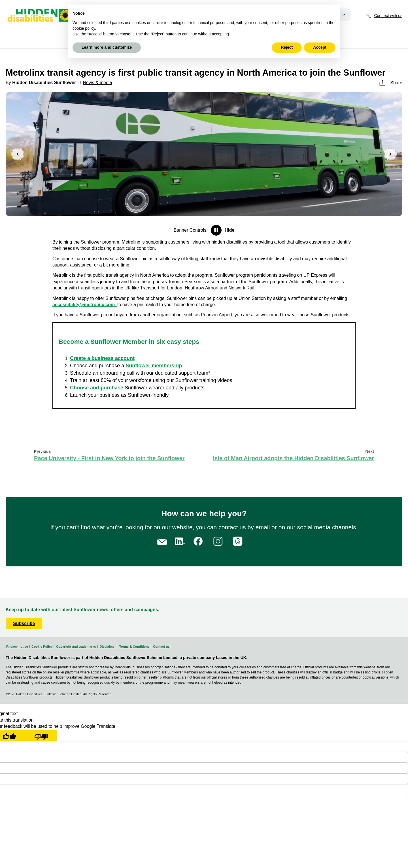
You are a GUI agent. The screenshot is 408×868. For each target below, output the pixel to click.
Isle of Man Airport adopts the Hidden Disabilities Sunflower (294, 455)
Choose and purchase (97, 388)
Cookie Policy (42, 647)
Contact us (161, 647)
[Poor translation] (41, 735)
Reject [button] (287, 47)
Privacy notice (17, 647)
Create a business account (102, 358)
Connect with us (388, 16)
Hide (230, 230)
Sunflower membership (154, 366)
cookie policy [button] (84, 28)
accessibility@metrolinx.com (85, 305)
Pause (216, 230)
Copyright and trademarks (76, 647)
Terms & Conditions (134, 647)
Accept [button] (320, 47)
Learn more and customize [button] (107, 47)
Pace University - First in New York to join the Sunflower (109, 455)
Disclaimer (108, 647)
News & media (98, 83)
